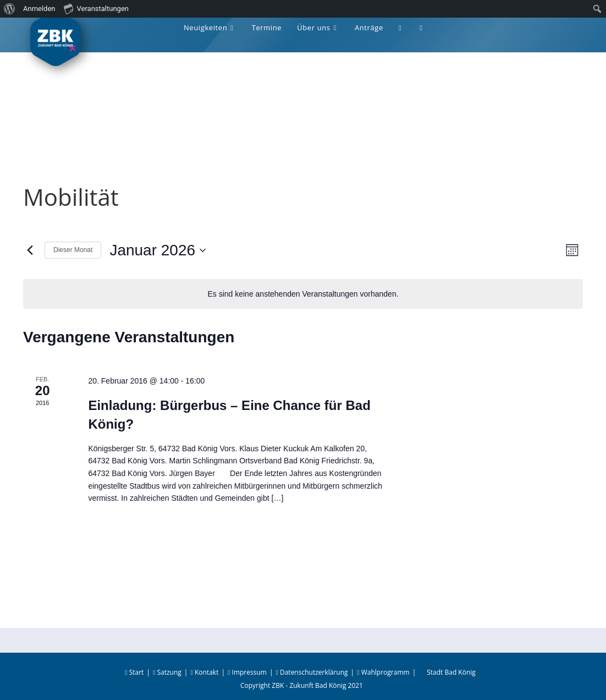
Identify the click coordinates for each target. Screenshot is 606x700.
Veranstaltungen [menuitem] (96, 8)
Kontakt (204, 672)
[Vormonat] (30, 250)
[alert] (303, 294)
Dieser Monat (73, 250)
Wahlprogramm (383, 672)
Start (134, 672)
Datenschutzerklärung (312, 672)
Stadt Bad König (451, 672)
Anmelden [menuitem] (39, 9)
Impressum (247, 672)
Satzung (167, 672)
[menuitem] (10, 9)
